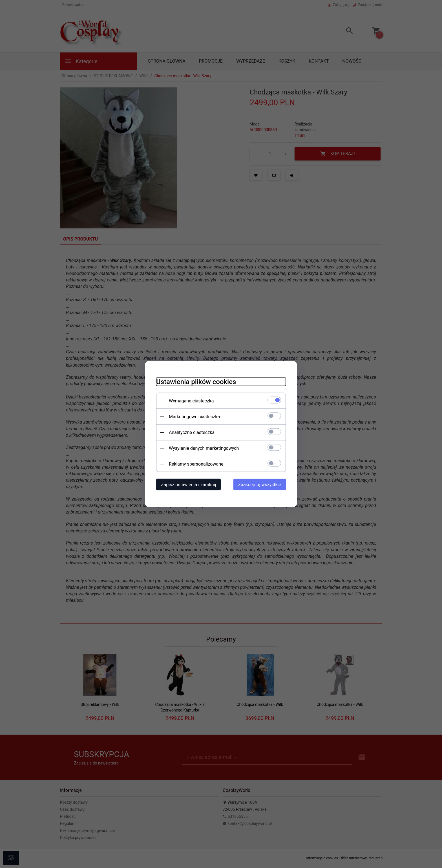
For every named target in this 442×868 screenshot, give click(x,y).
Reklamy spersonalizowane (196, 464)
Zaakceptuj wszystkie (260, 485)
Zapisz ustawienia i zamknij (188, 485)
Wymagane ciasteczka (191, 401)
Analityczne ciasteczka (192, 432)
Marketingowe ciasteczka (194, 417)
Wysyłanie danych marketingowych (204, 448)
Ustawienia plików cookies (196, 382)
